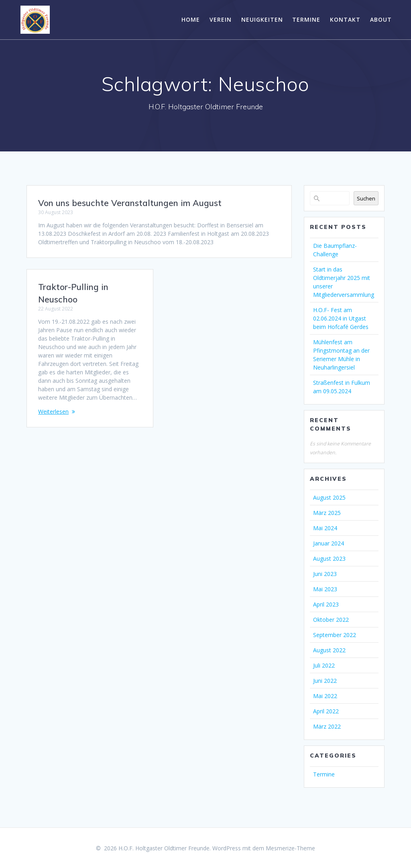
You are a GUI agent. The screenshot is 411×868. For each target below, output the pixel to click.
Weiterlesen (53, 412)
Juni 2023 (325, 574)
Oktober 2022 (331, 620)
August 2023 (329, 559)
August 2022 (329, 650)
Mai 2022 (325, 696)
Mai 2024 (325, 528)
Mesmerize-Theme (290, 848)
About (381, 19)
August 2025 (329, 497)
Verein (221, 19)
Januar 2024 (329, 543)
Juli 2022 (324, 665)
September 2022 (335, 635)
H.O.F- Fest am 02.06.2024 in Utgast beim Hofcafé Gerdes (341, 318)
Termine (306, 19)
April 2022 (326, 711)
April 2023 (326, 604)
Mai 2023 (325, 589)
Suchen (366, 198)
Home (191, 19)
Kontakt (345, 19)
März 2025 (327, 513)
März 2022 (327, 726)
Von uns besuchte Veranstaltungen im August (130, 203)
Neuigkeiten (262, 19)
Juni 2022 (325, 681)
